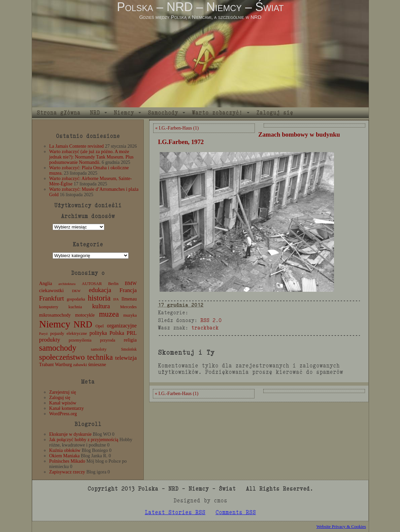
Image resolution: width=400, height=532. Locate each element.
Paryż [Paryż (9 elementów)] (43, 333)
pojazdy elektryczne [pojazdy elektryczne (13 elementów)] (69, 333)
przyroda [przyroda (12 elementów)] (108, 340)
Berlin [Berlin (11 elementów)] (113, 284)
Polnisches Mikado (67, 461)
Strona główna (59, 113)
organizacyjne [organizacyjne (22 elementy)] (122, 326)
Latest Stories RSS (175, 512)
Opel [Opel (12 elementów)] (99, 326)
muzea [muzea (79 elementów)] (109, 314)
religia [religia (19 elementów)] (130, 340)
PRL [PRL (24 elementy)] (132, 333)
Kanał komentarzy (66, 408)
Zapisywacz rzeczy (67, 472)
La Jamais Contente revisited (76, 146)
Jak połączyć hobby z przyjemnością (84, 440)
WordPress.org (63, 414)
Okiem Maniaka (64, 456)
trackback (205, 328)
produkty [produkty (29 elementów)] (50, 340)
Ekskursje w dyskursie (70, 434)
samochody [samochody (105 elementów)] (58, 348)
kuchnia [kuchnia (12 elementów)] (75, 307)
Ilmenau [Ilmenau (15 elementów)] (129, 299)
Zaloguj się (275, 113)
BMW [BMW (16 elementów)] (131, 283)
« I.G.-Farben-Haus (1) (177, 128)
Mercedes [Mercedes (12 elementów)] (128, 307)
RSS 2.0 (211, 320)
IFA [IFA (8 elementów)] (116, 299)
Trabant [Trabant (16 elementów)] (46, 364)
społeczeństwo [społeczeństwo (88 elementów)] (62, 357)
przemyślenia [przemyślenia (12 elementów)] (80, 340)
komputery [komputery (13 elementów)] (49, 307)
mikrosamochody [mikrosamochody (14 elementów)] (55, 315)
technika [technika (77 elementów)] (100, 357)
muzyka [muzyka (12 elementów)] (130, 315)
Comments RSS (236, 512)
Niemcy (124, 113)
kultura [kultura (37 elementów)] (101, 306)
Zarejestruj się (63, 392)
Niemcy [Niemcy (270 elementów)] (55, 324)
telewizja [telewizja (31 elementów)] (126, 358)
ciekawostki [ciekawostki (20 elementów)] (51, 290)
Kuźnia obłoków (65, 450)
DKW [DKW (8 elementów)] (76, 291)
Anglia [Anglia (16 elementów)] (46, 283)
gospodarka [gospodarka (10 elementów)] (76, 299)
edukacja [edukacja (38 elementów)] (100, 290)
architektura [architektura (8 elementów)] (67, 284)
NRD (95, 113)
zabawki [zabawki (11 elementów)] (80, 365)
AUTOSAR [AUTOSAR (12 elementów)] (92, 284)
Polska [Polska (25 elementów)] (117, 333)
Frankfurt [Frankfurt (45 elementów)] (52, 298)
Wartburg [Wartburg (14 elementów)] (63, 365)
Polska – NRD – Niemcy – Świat (200, 7)
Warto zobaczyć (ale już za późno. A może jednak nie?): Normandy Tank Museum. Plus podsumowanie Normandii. (91, 157)
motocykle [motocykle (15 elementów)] (85, 315)
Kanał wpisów (63, 403)
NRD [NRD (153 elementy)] (83, 325)
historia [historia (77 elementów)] (99, 298)
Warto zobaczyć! (217, 113)
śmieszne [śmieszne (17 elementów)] (97, 364)
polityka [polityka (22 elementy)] (98, 333)
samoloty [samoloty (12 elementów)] (99, 349)
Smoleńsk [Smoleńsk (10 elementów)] (129, 349)
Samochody (163, 113)
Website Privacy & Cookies (341, 526)
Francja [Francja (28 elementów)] (128, 290)
